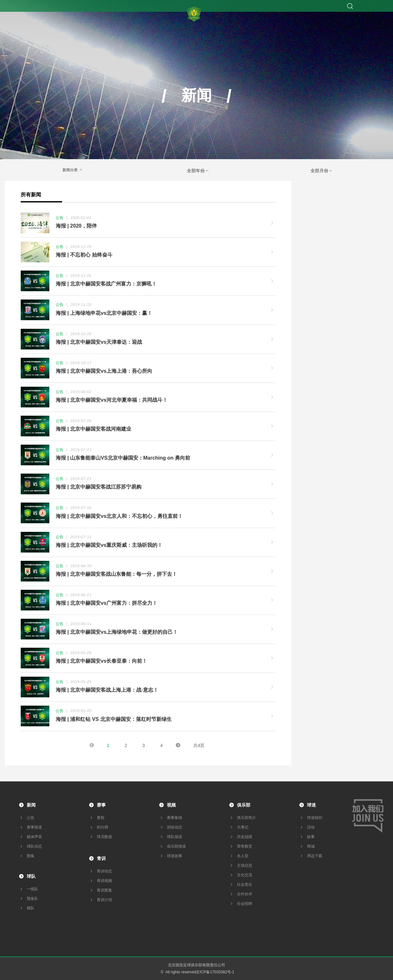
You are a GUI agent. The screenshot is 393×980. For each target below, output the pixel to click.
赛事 (101, 805)
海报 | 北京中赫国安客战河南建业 (93, 429)
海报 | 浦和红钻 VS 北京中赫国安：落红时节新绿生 (114, 719)
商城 (311, 846)
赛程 (101, 818)
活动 (311, 827)
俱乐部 (244, 805)
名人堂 (243, 856)
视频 (171, 805)
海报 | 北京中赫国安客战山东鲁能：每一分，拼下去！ (116, 574)
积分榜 (103, 827)
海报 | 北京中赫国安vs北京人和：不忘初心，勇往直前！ (119, 516)
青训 (101, 858)
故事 (311, 837)
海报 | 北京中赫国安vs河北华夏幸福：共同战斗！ (112, 400)
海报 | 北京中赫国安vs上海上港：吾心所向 (104, 371)
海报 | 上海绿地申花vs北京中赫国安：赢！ (104, 313)
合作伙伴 (245, 894)
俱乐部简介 (247, 818)
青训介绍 (104, 900)
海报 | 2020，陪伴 (76, 226)
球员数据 (104, 837)
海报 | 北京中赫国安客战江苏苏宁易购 (99, 487)
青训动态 (104, 871)
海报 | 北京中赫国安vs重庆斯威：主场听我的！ (109, 545)
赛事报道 (34, 827)
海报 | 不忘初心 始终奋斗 (84, 255)
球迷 (311, 805)
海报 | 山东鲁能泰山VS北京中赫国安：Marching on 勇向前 (123, 458)
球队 (31, 876)
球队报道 (175, 837)
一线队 (32, 889)
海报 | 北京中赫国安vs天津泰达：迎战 (99, 342)
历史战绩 (245, 837)
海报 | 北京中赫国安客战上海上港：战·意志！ (107, 690)
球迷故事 (175, 856)
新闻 (31, 805)
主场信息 (245, 865)
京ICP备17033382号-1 (215, 972)
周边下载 (315, 856)
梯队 (31, 908)
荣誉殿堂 (245, 846)
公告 (31, 818)
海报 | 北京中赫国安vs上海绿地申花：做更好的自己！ (117, 632)
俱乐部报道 (176, 846)
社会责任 (245, 885)
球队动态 (34, 846)
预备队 (32, 899)
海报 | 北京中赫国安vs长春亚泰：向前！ (101, 661)
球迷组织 (315, 818)
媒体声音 (34, 837)
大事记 (243, 827)
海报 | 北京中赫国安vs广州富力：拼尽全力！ (107, 603)
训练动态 (175, 827)
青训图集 (104, 890)
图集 (31, 856)
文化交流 (245, 875)
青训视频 (104, 881)
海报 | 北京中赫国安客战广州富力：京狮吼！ (106, 284)
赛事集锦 (175, 818)
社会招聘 (245, 904)
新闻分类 (73, 170)
